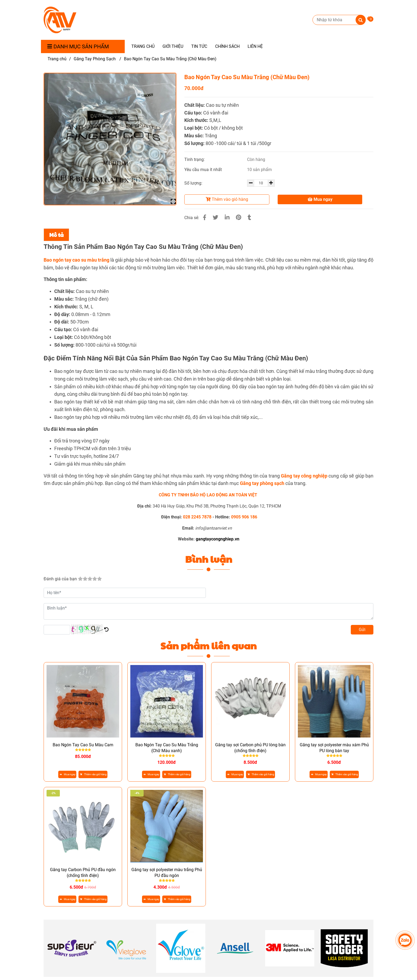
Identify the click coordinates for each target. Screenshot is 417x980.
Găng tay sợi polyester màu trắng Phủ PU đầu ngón (167, 873)
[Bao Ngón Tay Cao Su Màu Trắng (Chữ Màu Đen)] (60, 20)
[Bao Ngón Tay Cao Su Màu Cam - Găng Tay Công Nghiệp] (262, 483)
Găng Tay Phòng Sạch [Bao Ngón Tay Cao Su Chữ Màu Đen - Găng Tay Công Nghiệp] (95, 59)
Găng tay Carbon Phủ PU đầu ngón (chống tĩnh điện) (83, 873)
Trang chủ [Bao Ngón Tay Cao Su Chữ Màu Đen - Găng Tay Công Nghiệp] (57, 59)
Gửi (362, 630)
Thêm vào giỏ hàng (227, 199)
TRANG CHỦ (143, 46)
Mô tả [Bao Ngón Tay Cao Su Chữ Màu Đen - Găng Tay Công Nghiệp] (56, 235)
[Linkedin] (227, 218)
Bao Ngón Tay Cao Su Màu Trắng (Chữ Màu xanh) (167, 748)
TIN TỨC (199, 46)
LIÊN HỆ (255, 46)
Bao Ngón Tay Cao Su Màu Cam (83, 745)
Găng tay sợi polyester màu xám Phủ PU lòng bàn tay (334, 748)
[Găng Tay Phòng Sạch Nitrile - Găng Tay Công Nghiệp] (304, 476)
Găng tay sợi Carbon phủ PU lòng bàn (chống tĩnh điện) (250, 748)
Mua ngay (320, 199)
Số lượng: (194, 183)
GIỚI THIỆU (173, 46)
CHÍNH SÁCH (227, 46)
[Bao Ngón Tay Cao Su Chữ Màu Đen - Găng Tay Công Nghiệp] (370, 18)
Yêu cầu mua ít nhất (204, 170)
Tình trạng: (195, 159)
